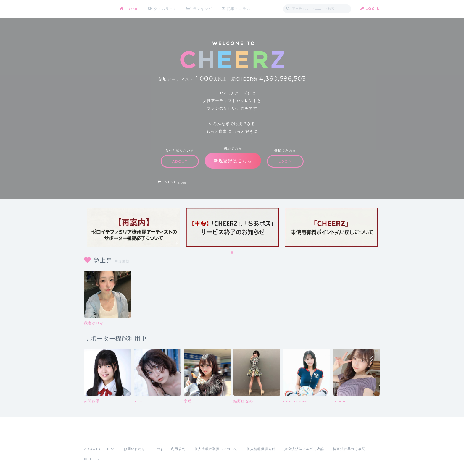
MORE (182, 183)
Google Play (129, 436)
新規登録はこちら (233, 161)
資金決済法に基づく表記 (304, 449)
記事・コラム (239, 9)
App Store (98, 436)
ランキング (203, 9)
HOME (132, 9)
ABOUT (180, 161)
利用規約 (178, 449)
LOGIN (373, 9)
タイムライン (165, 9)
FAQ (158, 449)
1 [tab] (232, 253)
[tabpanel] (133, 227)
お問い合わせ (134, 449)
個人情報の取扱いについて (216, 449)
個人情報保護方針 (261, 449)
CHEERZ (98, 9)
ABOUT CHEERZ (99, 449)
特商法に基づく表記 (349, 449)
